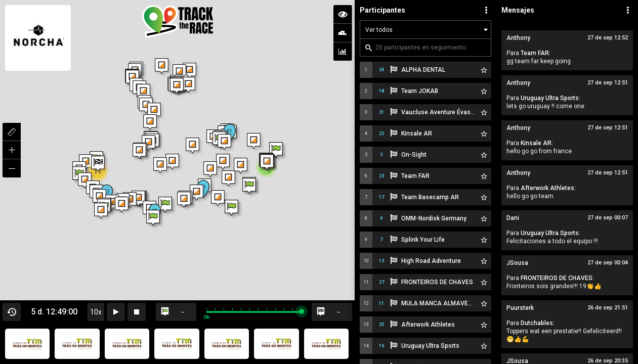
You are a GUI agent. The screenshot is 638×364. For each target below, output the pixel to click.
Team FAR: (536, 53)
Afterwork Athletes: (548, 188)
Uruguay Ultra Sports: (550, 98)
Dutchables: (538, 323)
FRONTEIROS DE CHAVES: (557, 278)
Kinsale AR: (537, 143)
